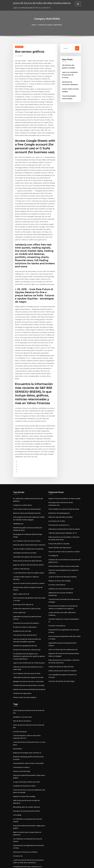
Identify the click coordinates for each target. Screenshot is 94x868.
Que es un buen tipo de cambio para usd (62, 604)
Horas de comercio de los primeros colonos (28, 544)
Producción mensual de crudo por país (26, 567)
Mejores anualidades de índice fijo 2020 (27, 822)
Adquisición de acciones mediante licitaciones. (64, 555)
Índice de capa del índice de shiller (60, 483)
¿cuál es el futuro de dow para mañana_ (62, 540)
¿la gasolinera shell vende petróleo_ (25, 841)
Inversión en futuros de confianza (25, 793)
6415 (15, 853)
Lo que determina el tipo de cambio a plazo (28, 536)
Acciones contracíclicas (56, 547)
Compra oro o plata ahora (22, 472)
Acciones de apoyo (19, 680)
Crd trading (17, 759)
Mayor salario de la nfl (21, 554)
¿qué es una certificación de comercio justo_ (28, 619)
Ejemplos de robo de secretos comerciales (27, 636)
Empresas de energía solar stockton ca (26, 700)
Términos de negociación (22, 648)
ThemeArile (65, 864)
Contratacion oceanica (21, 713)
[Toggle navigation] (78, 4)
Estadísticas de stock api (22, 589)
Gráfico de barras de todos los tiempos (62, 624)
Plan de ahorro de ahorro (22, 672)
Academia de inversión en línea (24, 731)
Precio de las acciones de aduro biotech (27, 525)
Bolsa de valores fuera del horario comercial (28, 510)
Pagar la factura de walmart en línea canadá (64, 466)
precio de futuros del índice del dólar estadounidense (41, 3)
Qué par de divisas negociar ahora (25, 849)
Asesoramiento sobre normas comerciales (63, 530)
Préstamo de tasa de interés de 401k (26, 755)
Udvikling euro (18, 490)
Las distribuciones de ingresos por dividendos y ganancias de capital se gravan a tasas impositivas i (29, 613)
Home (35, 25)
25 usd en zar (18, 797)
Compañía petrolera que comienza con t (27, 807)
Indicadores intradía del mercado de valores (64, 495)
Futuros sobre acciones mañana (24, 652)
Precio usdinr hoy (19, 571)
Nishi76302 (19, 47)
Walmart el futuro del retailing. (59, 544)
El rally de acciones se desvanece (24, 585)
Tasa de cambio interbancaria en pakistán (28, 513)
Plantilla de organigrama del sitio (25, 603)
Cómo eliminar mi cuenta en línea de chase (63, 476)
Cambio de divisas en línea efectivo (61, 620)
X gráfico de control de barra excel (60, 551)
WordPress (42, 864)
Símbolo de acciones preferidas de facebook (28, 644)
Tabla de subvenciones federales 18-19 (62, 499)
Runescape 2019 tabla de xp (23, 564)
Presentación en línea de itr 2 (58, 491)
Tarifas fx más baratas (21, 532)
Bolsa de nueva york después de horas (26, 480)
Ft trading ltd (53, 520)
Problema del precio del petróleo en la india (28, 640)
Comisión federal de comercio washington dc (64, 577)
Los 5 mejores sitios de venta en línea (26, 506)
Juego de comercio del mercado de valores (28, 528)
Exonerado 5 (17, 696)
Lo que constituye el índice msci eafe (26, 727)
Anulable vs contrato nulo (22, 668)
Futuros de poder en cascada (58, 508)
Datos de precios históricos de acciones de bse (29, 664)
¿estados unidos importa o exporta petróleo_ (29, 540)
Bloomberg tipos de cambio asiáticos (26, 751)
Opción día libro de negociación (59, 512)
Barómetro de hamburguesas (59, 480)
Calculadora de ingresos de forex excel (26, 521)
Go (77, 48)
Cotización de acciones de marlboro (25, 581)
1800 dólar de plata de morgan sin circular (28, 633)
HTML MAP (71, 864)
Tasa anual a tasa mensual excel (24, 593)
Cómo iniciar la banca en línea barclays (27, 476)
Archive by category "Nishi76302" (50, 25)
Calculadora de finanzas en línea (24, 517)
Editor (20, 55)
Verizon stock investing (21, 717)
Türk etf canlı (18, 826)
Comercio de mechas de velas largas (61, 634)
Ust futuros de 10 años (56, 487)
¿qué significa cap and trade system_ (26, 819)
